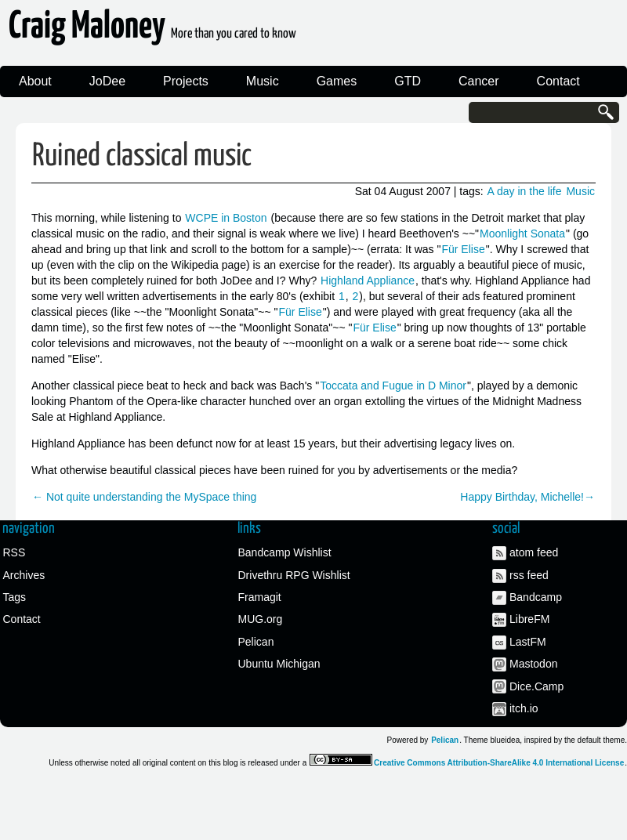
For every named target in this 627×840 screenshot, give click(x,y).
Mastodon (533, 664)
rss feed (529, 575)
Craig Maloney (152, 31)
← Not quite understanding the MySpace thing (144, 497)
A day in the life (525, 191)
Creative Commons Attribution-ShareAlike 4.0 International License (499, 763)
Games (337, 81)
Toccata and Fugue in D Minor (393, 386)
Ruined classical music (142, 156)
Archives (24, 575)
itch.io (524, 708)
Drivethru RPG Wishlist (294, 575)
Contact (558, 81)
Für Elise (463, 249)
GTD (408, 81)
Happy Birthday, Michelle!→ (527, 497)
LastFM (528, 642)
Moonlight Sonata (522, 234)
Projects (186, 81)
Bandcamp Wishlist (285, 552)
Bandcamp (536, 597)
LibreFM (529, 619)
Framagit (260, 597)
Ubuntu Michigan (279, 664)
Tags (15, 597)
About (35, 81)
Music (263, 81)
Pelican (256, 642)
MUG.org (261, 619)
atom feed (534, 552)
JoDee (107, 81)
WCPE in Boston (226, 218)
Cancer (479, 81)
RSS (14, 552)
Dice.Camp (536, 686)
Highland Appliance (368, 281)
